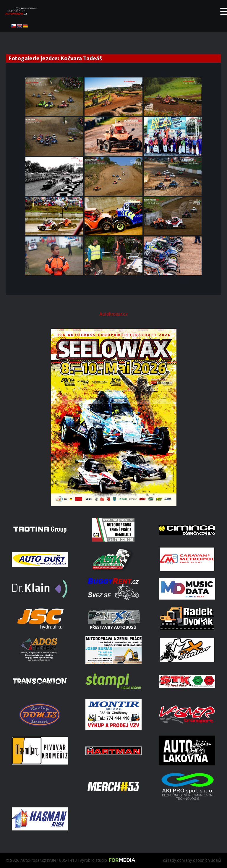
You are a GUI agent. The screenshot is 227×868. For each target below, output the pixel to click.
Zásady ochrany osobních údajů (192, 860)
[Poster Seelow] (113, 505)
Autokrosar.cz (113, 314)
